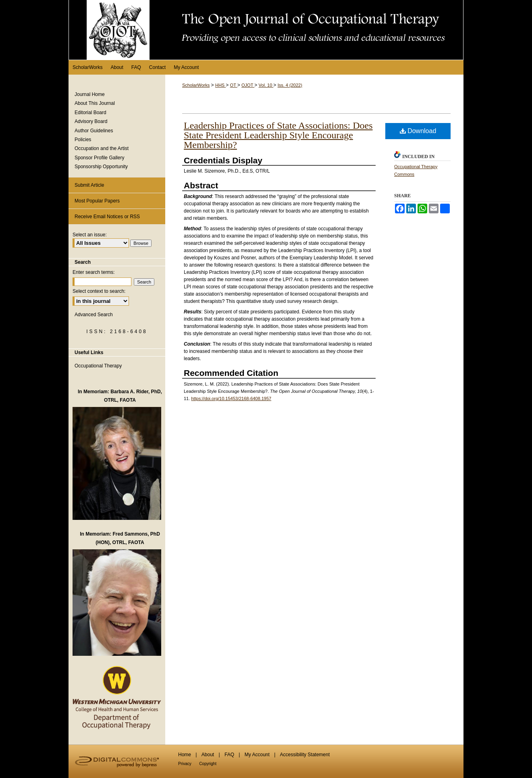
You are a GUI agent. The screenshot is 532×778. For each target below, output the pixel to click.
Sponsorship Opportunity (101, 167)
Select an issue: (90, 235)
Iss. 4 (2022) (290, 85)
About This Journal (95, 103)
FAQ (229, 755)
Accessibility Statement (305, 755)
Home (185, 755)
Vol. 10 (266, 85)
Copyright (208, 764)
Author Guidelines (94, 131)
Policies (83, 140)
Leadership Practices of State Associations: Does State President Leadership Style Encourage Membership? (278, 135)
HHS (220, 85)
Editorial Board (90, 113)
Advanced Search (94, 315)
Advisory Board (91, 121)
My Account (257, 755)
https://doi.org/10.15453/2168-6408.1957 (231, 398)
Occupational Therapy (98, 366)
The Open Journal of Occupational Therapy (266, 30)
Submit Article (89, 185)
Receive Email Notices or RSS (107, 217)
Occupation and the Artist (102, 148)
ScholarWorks (196, 85)
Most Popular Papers (97, 201)
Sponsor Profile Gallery (99, 158)
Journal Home (90, 94)
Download (418, 131)
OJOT (248, 85)
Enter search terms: (94, 272)
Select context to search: (99, 291)
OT (234, 85)
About (208, 755)
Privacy (185, 764)
